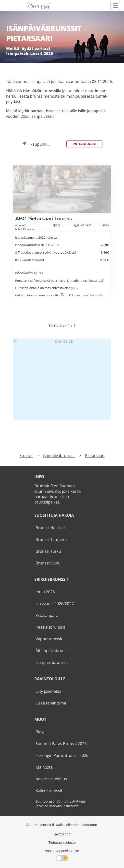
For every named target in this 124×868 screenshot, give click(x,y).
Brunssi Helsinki (50, 528)
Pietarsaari (84, 144)
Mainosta (44, 767)
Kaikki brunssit (49, 791)
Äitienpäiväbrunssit (53, 651)
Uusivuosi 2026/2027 (55, 604)
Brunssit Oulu (48, 563)
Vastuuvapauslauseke (62, 851)
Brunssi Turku (48, 551)
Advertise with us (51, 779)
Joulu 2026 (45, 592)
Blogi (40, 732)
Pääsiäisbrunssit (50, 627)
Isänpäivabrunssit (59, 456)
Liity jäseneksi (48, 691)
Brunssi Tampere (51, 540)
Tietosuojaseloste (62, 843)
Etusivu (26, 456)
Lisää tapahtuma (51, 703)
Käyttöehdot (62, 834)
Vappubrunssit (49, 639)
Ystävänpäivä (47, 615)
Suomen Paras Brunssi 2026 (61, 744)
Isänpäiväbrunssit (52, 662)
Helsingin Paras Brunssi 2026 (62, 755)
